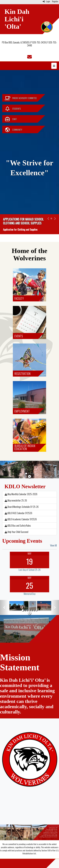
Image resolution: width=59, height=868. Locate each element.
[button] (48, 224)
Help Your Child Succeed (16, 532)
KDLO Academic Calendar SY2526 (21, 519)
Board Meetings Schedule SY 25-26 (22, 507)
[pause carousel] (51, 218)
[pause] (29, 476)
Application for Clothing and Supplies (20, 230)
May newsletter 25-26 (16, 500)
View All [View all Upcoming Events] (53, 545)
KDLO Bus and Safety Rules (18, 526)
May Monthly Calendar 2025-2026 (21, 494)
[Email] (29, 57)
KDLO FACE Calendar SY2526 (18, 513)
